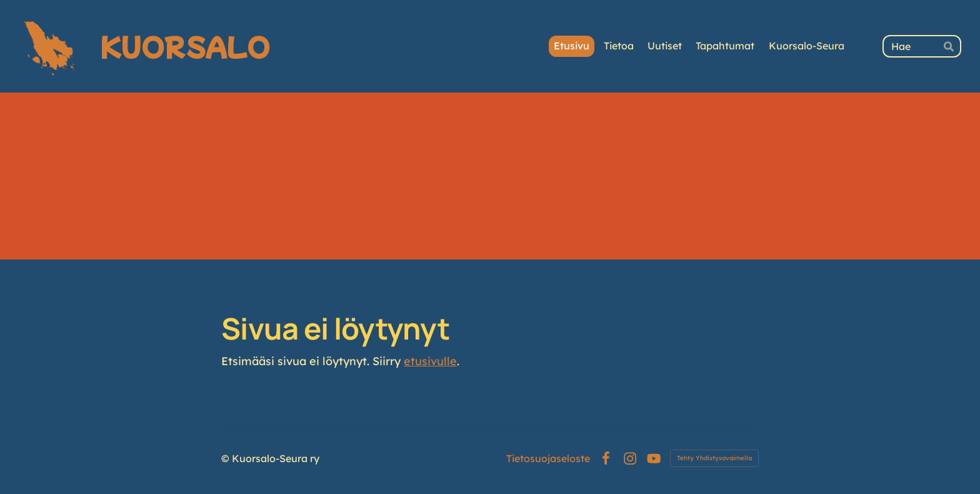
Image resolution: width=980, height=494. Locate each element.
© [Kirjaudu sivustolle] (227, 458)
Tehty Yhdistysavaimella (714, 458)
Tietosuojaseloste (548, 458)
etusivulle (430, 361)
